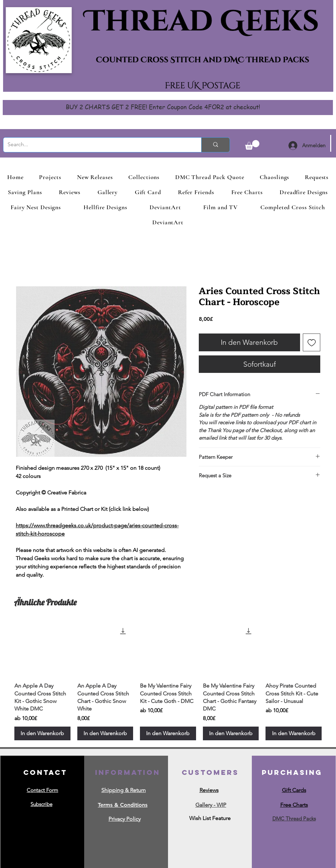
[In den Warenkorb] (42, 733)
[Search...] (97, 145)
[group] (168, 681)
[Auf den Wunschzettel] (312, 342)
